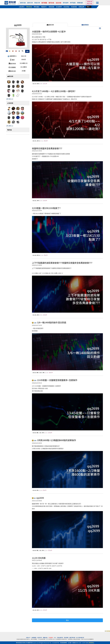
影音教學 (59, 7)
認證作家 (40, 638)
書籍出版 (45, 638)
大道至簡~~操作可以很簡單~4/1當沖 (49, 31)
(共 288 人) (10, 126)
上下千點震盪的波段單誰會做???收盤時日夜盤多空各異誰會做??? (62, 263)
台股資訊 (22, 7)
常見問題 (66, 638)
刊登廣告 (51, 638)
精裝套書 (51, 7)
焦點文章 (37, 3)
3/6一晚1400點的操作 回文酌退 (49, 323)
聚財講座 (37, 7)
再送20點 (90, 4)
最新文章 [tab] (50, 25)
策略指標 (81, 7)
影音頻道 (66, 7)
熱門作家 (51, 3)
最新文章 (30, 3)
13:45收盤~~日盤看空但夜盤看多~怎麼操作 (55, 380)
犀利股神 (66, 3)
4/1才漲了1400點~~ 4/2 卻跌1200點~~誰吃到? (54, 91)
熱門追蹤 (73, 3)
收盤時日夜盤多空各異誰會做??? (47, 148)
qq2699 (38, 498)
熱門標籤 (44, 3)
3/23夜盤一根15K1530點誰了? (46, 208)
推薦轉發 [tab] (85, 25)
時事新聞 (74, 7)
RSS (55, 638)
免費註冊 (90, 2)
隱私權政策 (60, 638)
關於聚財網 (72, 638)
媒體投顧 (80, 3)
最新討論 (23, 3)
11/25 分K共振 (39, 558)
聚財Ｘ (89, 7)
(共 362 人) (10, 99)
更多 (67, 620)
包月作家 (59, 3)
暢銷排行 (44, 7)
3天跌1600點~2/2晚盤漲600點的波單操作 (54, 440)
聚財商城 (29, 7)
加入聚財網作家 (80, 638)
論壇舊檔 (34, 638)
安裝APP (28, 638)
